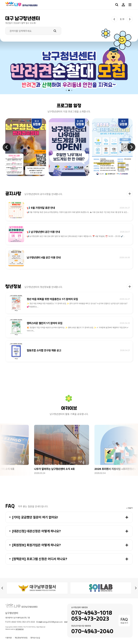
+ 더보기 (129, 508)
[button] (66, 90)
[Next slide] (130, 19)
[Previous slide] (114, 19)
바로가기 (124, 621)
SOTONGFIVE (20, 629)
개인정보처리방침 (21, 638)
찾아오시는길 (35, 638)
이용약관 (9, 638)
